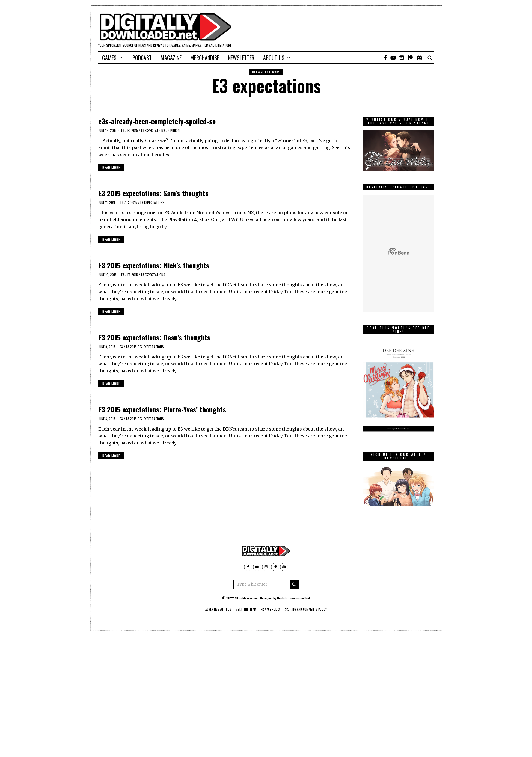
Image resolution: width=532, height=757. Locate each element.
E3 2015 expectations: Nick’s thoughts (154, 265)
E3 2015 (133, 130)
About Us (274, 58)
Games (109, 58)
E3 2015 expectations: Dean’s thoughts (154, 337)
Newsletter (241, 58)
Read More (111, 167)
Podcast (142, 58)
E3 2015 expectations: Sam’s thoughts (153, 193)
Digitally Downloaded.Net (293, 598)
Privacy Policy (271, 609)
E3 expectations (153, 130)
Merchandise (205, 58)
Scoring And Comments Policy (310, 609)
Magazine (171, 58)
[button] (294, 584)
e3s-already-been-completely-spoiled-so (157, 121)
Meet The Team (244, 609)
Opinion (174, 130)
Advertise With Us (213, 609)
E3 (123, 130)
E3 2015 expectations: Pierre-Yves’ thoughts (162, 409)
